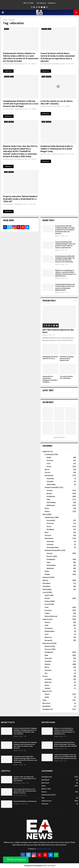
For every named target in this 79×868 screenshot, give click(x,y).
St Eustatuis (46, 583)
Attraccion (48, 637)
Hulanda (47, 664)
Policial (47, 598)
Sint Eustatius (51, 502)
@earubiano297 (59, 437)
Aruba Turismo (48, 619)
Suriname (48, 670)
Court (49, 464)
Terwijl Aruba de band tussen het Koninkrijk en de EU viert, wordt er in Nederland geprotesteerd (65, 287)
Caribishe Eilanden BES (52, 550)
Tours (47, 634)
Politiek (47, 574)
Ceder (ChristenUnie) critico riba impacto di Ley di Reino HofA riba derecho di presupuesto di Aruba (65, 757)
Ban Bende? (47, 706)
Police (47, 508)
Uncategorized (48, 709)
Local (49, 29)
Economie (50, 523)
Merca (47, 667)
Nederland (50, 568)
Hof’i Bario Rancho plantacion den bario (58, 331)
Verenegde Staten (53, 547)
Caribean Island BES (51, 487)
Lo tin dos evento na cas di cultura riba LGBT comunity (56, 102)
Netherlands (51, 505)
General (47, 622)
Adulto (47, 697)
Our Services (41, 3)
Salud (47, 595)
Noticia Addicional (51, 616)
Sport (46, 532)
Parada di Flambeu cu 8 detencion (25, 801)
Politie (47, 571)
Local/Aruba (49, 454)
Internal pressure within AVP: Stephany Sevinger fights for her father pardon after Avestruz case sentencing (65, 259)
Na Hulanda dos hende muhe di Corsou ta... (50, 358)
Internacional (47, 643)
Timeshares (49, 628)
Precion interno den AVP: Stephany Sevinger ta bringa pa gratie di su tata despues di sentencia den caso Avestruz (65, 230)
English (45, 452)
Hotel (46, 625)
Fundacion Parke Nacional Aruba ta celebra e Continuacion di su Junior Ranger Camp (57, 149)
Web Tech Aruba (49, 866)
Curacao (50, 490)
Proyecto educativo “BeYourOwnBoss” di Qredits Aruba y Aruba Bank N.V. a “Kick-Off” (20, 199)
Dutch (44, 514)
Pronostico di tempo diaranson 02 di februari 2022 (67, 359)
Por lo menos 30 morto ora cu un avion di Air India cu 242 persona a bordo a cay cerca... (25, 791)
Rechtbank (50, 529)
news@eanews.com (44, 849)
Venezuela (50, 479)
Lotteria (47, 613)
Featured (44, 29)
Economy (50, 460)
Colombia (50, 481)
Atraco (47, 685)
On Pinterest (48, 402)
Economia (48, 610)
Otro (46, 673)
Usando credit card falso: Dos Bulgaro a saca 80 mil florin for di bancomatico (25, 779)
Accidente (48, 679)
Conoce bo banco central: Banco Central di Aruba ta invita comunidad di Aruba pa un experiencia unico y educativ (58, 57)
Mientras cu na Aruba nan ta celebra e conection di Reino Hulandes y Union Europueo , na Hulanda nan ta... (65, 273)
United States (51, 484)
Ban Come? (46, 703)
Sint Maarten (51, 496)
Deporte (45, 580)
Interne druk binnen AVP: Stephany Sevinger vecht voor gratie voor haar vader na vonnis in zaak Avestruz (65, 245)
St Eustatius (46, 586)
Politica (6, 29)
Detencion (48, 682)
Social (49, 466)
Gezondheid (51, 520)
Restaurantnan (50, 631)
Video (45, 700)
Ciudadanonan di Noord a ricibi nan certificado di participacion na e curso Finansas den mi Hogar (21, 104)
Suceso (45, 676)
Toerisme (48, 535)
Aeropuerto (49, 640)
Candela (47, 688)
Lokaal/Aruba (49, 517)
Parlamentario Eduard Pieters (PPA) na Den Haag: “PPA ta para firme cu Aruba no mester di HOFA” (66, 744)
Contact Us (52, 3)
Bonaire (49, 494)
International (49, 475)
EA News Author (9, 64)
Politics (47, 511)
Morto (45, 691)
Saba (48, 499)
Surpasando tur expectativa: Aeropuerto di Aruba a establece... (50, 379)
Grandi (47, 694)
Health (49, 457)
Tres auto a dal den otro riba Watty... (66, 377)
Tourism (47, 472)
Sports (47, 469)
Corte (46, 607)
